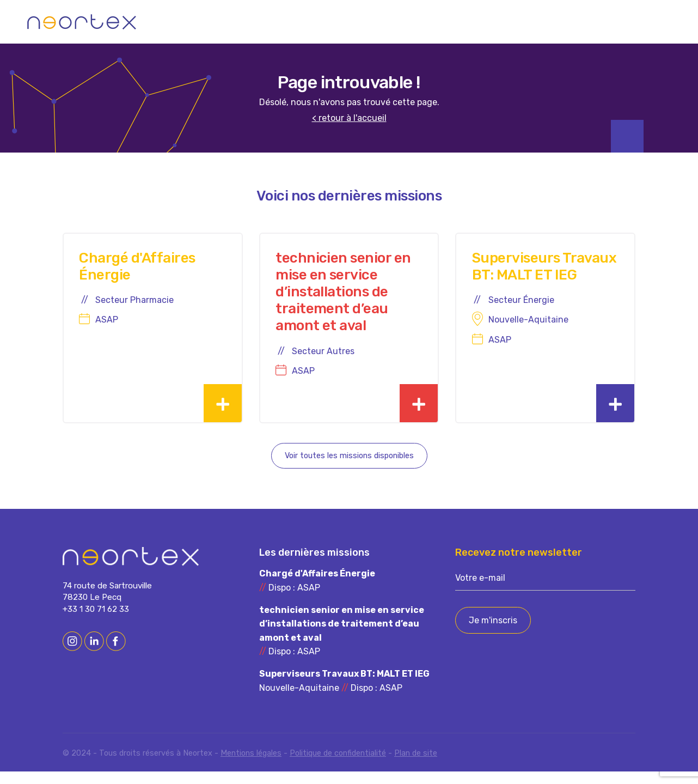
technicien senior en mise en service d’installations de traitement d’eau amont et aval (343, 298)
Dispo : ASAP (317, 594)
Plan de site (416, 766)
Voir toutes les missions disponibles (349, 468)
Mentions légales (251, 766)
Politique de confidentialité (338, 766)
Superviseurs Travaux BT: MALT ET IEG (537, 281)
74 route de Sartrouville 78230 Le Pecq (107, 604)
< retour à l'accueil (349, 118)
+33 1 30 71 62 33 (96, 622)
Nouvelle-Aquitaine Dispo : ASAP (344, 693)
